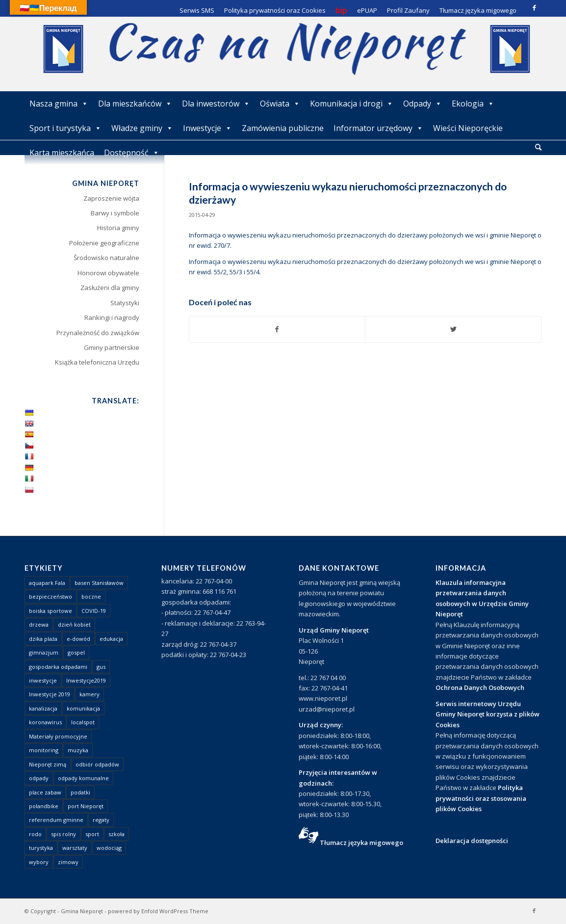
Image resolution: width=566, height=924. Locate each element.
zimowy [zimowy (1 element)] (68, 862)
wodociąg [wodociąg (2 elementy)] (109, 848)
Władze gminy (142, 128)
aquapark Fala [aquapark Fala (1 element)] (47, 583)
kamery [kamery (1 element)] (90, 694)
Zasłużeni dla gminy (110, 288)
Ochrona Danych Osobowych (480, 687)
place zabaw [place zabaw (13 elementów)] (45, 792)
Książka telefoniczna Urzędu (97, 362)
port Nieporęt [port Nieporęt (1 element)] (86, 806)
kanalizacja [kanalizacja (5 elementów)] (43, 708)
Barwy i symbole (115, 213)
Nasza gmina (59, 104)
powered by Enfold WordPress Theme (158, 911)
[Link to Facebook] (534, 7)
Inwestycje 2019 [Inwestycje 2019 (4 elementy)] (50, 694)
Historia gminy (118, 228)
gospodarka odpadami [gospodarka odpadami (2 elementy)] (58, 667)
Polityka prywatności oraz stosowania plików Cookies (481, 798)
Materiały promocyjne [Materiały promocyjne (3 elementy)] (58, 736)
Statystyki (125, 303)
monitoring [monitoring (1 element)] (44, 750)
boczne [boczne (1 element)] (91, 596)
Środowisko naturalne (106, 258)
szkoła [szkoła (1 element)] (116, 834)
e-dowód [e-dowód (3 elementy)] (78, 639)
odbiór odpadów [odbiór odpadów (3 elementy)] (97, 764)
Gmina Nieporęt (82, 911)
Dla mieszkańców (135, 104)
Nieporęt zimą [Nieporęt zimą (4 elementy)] (48, 764)
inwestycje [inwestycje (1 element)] (43, 680)
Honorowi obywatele (108, 273)
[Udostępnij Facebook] (277, 329)
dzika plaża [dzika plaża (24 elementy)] (43, 639)
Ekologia (473, 104)
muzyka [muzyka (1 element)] (78, 750)
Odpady (423, 104)
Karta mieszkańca (62, 153)
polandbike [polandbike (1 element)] (44, 806)
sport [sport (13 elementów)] (92, 834)
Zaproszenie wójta (111, 198)
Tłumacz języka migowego (361, 843)
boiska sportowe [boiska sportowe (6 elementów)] (51, 611)
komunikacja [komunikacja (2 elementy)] (83, 708)
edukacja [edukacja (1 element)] (111, 639)
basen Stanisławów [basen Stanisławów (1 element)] (99, 583)
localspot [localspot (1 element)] (83, 722)
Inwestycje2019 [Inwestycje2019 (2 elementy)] (86, 680)
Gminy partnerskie (112, 347)
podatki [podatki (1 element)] (80, 792)
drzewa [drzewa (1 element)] (39, 624)
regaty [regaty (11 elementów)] (101, 820)
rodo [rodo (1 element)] (35, 834)
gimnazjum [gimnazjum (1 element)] (44, 652)
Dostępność (132, 153)
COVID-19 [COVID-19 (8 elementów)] (94, 611)
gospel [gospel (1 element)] (76, 652)
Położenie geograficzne (104, 243)
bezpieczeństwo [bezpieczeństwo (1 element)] (51, 596)
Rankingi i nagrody (112, 317)
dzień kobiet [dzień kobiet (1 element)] (74, 624)
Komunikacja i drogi (352, 104)
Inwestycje (207, 128)
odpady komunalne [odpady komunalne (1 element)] (83, 778)
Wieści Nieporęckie (468, 128)
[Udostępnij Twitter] (453, 329)
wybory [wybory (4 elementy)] (39, 862)
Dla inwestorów (216, 104)
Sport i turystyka (65, 128)
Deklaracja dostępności (472, 841)
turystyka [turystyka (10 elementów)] (41, 848)
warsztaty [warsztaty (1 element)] (75, 848)
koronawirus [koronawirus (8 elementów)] (45, 722)
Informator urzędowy (378, 128)
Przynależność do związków (98, 333)
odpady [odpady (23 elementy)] (39, 778)
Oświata (280, 104)
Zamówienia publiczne (283, 128)
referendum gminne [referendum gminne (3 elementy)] (56, 820)
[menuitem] (538, 148)
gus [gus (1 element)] (101, 667)
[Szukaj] (538, 147)
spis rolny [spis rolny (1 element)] (64, 834)
